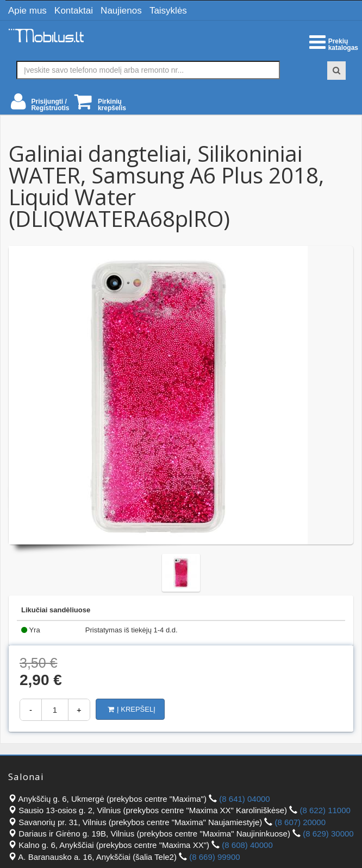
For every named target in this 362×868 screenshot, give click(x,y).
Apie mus (27, 11)
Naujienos (121, 11)
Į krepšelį (132, 709)
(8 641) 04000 (244, 799)
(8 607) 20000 (300, 822)
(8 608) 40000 (247, 845)
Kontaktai (74, 11)
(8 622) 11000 (325, 810)
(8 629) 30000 (328, 834)
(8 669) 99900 (214, 857)
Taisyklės (168, 11)
